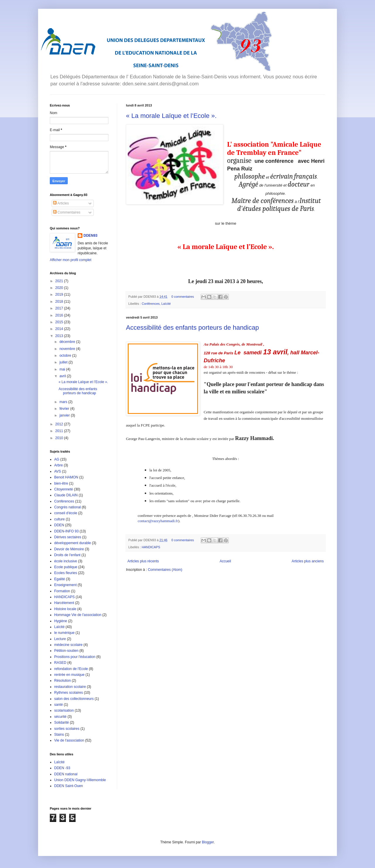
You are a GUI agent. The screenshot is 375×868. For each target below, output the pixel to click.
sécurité (60, 717)
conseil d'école (66, 513)
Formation (62, 591)
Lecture (60, 639)
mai (63, 369)
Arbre (58, 465)
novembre (68, 349)
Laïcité (166, 304)
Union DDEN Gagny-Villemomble (80, 780)
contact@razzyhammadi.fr (158, 521)
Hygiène (61, 621)
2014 (60, 329)
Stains (59, 735)
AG (57, 459)
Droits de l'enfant (67, 555)
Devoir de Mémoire (69, 549)
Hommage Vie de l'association (78, 615)
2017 (60, 308)
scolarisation (64, 710)
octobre (66, 356)
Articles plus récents (143, 561)
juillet (64, 362)
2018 (60, 302)
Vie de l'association (69, 740)
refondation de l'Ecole (71, 669)
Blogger (208, 842)
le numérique (64, 633)
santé (58, 705)
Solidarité (62, 723)
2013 (60, 336)
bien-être (61, 483)
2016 (60, 315)
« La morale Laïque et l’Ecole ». (171, 116)
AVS (58, 471)
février (65, 409)
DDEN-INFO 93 (66, 531)
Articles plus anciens (308, 561)
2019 (60, 295)
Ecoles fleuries (66, 573)
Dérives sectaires (68, 537)
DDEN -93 (62, 768)
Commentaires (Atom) (165, 570)
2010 (60, 438)
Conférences (151, 304)
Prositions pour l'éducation (75, 657)
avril (63, 376)
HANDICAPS (151, 547)
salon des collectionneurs (74, 699)
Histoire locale (65, 609)
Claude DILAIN (66, 495)
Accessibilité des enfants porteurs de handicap (192, 328)
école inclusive (66, 561)
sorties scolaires (67, 729)
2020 (60, 288)
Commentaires (67, 212)
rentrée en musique (69, 675)
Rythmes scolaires (69, 693)
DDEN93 (90, 236)
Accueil (225, 561)
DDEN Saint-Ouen (69, 786)
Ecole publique (66, 567)
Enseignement (65, 585)
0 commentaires (183, 297)
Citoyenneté (64, 489)
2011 (60, 431)
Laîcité (59, 762)
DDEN (59, 525)
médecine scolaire (68, 645)
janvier (65, 415)
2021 (60, 281)
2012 (60, 424)
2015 (60, 322)
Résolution (63, 681)
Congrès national (68, 507)
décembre (68, 342)
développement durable (73, 543)
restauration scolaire (70, 687)
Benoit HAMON (66, 477)
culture (59, 519)
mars (64, 402)
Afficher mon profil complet (71, 260)
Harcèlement (64, 603)
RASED (60, 663)
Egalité (60, 579)
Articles (61, 203)
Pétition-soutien (66, 651)
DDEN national (66, 774)
